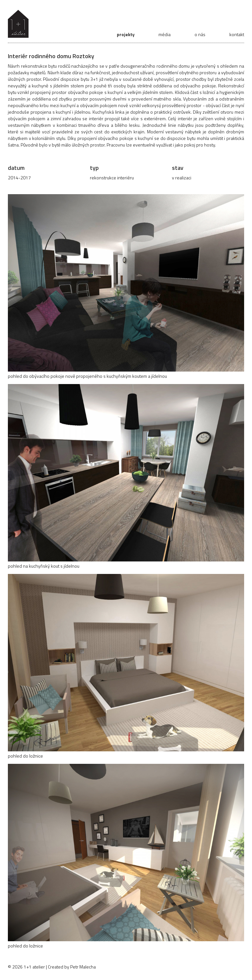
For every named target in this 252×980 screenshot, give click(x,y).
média (165, 34)
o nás (200, 34)
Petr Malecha (83, 967)
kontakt (237, 34)
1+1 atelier (34, 967)
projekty (126, 34)
